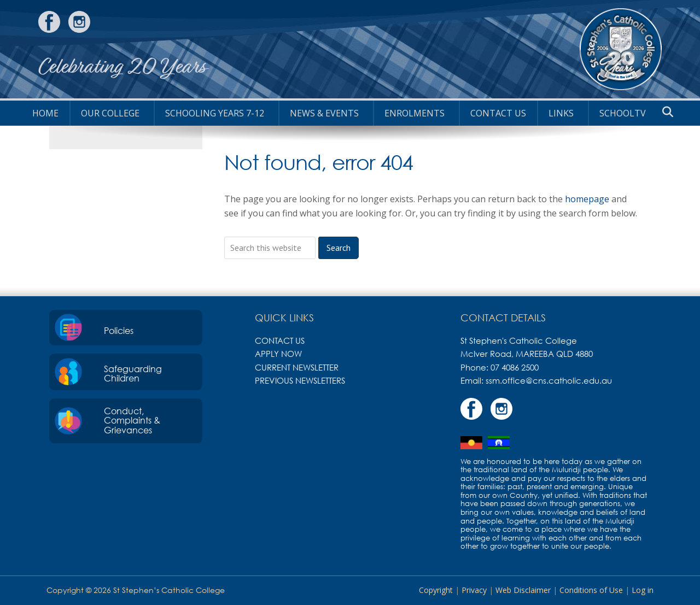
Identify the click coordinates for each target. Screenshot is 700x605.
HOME (45, 113)
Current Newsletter (297, 367)
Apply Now (278, 354)
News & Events (324, 113)
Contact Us (498, 113)
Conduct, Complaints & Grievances (132, 421)
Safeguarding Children (133, 374)
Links (561, 113)
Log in (643, 590)
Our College (110, 113)
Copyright (436, 590)
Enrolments (415, 113)
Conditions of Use (591, 590)
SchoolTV (623, 113)
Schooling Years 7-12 (215, 113)
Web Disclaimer (523, 590)
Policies (119, 331)
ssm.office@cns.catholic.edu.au (549, 380)
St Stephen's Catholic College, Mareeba (621, 49)
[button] (668, 112)
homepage (587, 199)
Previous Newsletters (300, 380)
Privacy (474, 590)
